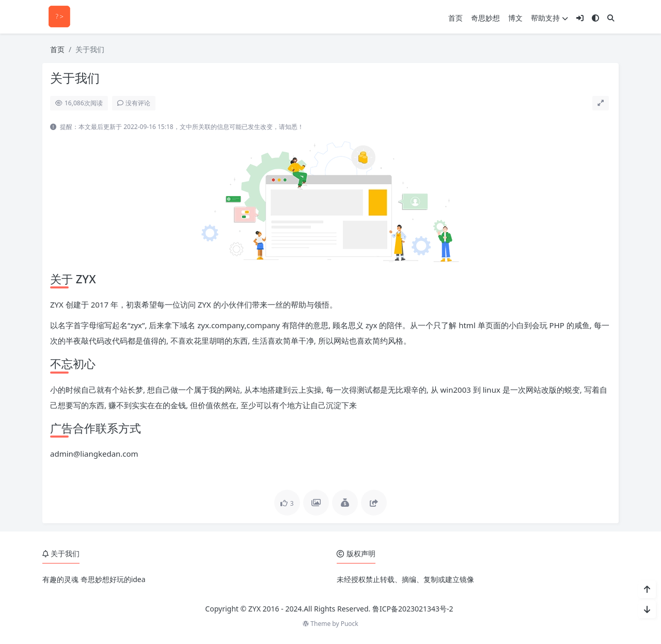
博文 (515, 18)
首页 (455, 18)
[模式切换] (595, 18)
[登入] (580, 18)
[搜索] (611, 18)
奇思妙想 (485, 18)
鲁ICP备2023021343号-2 (413, 609)
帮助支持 (549, 18)
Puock (350, 624)
